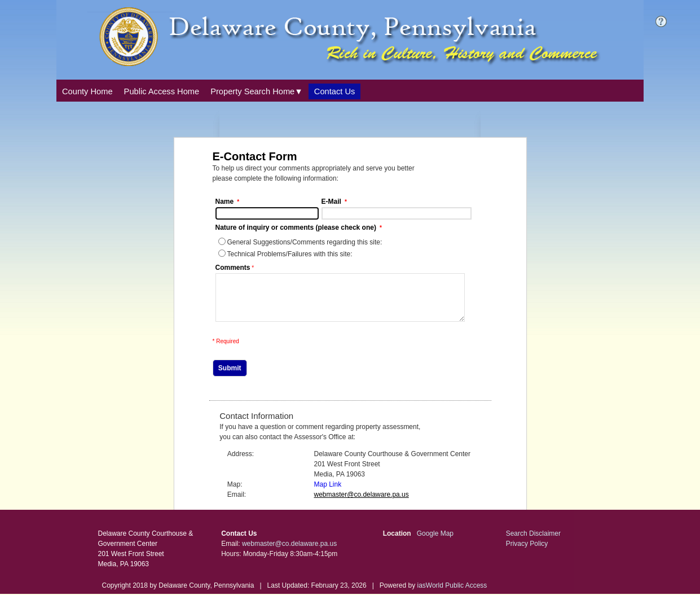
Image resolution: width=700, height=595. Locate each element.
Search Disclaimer (533, 542)
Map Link (328, 493)
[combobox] (257, 90)
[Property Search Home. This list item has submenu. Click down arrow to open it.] (257, 91)
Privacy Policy (527, 552)
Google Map (435, 542)
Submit (230, 377)
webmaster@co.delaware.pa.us (289, 552)
